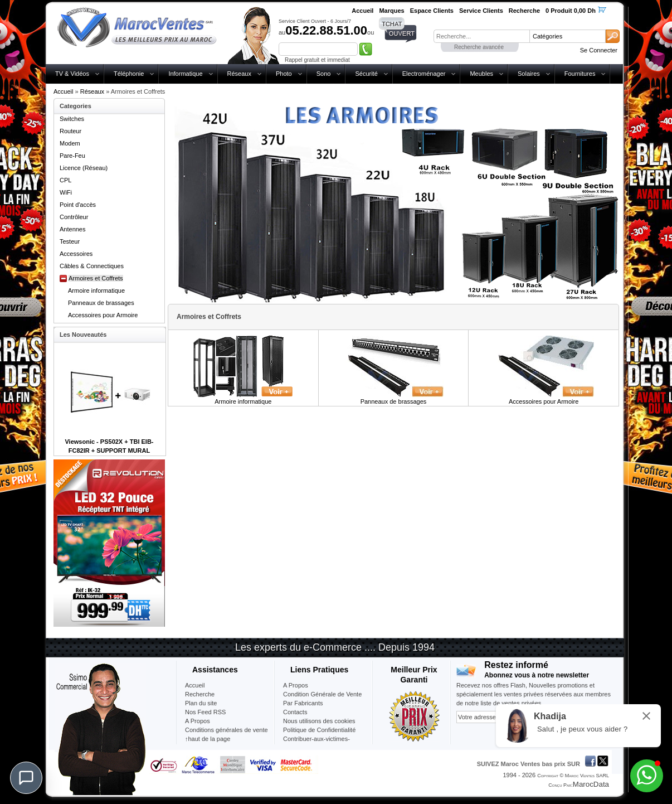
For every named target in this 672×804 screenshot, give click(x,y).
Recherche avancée (479, 47)
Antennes (72, 229)
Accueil (63, 91)
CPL (65, 180)
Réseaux (239, 74)
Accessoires (76, 254)
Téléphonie (129, 74)
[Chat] (26, 778)
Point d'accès (78, 205)
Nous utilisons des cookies (319, 721)
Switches (72, 119)
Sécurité (366, 74)
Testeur (70, 241)
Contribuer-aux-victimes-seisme (316, 743)
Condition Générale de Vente (322, 694)
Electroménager (424, 74)
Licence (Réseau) (84, 168)
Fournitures (580, 74)
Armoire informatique (96, 290)
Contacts (295, 712)
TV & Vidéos (72, 74)
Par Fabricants (303, 703)
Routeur (70, 131)
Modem (70, 143)
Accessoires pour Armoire (103, 315)
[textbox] (481, 36)
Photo (284, 74)
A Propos (296, 685)
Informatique (185, 74)
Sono (324, 74)
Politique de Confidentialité (319, 730)
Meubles (481, 74)
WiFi (66, 192)
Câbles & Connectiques (92, 266)
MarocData (591, 784)
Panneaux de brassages (101, 303)
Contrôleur (74, 217)
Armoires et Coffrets (96, 278)
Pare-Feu (72, 156)
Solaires (529, 74)
